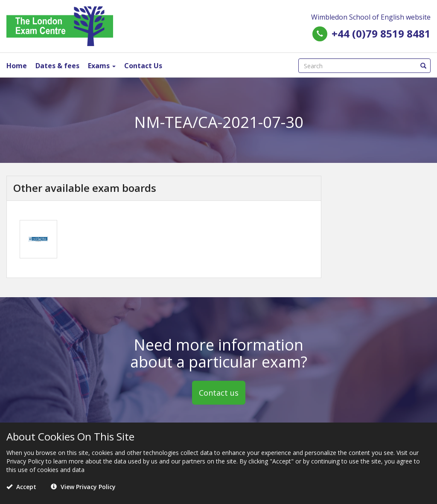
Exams (102, 66)
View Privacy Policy (83, 487)
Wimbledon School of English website (371, 17)
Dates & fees (57, 66)
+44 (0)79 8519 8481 (381, 33)
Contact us (219, 393)
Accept (21, 487)
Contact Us (143, 66)
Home (17, 66)
